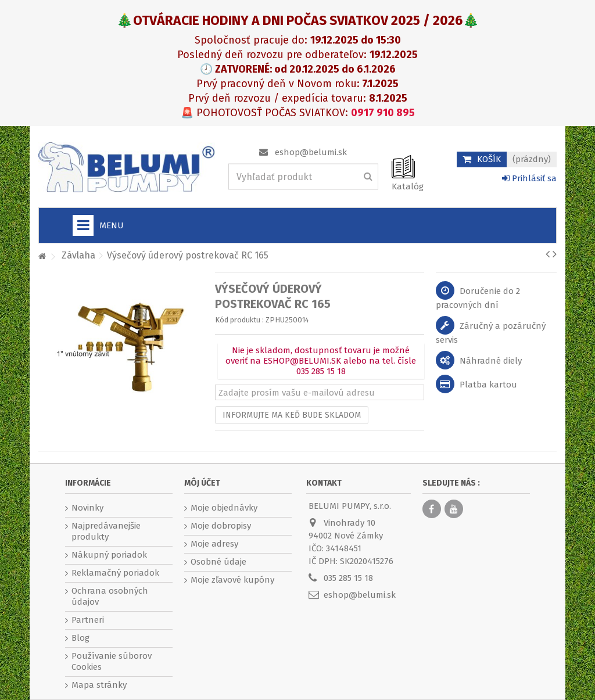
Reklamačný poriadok (115, 573)
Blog (80, 638)
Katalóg (408, 186)
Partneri (88, 620)
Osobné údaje (218, 562)
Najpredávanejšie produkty (106, 531)
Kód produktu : (239, 320)
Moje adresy (214, 544)
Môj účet (202, 483)
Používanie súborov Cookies (112, 661)
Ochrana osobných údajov (110, 596)
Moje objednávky (224, 508)
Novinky (87, 508)
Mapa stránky (99, 685)
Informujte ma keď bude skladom (292, 415)
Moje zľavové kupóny (232, 580)
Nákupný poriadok (109, 555)
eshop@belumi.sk (311, 152)
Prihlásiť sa (529, 178)
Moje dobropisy (221, 526)
